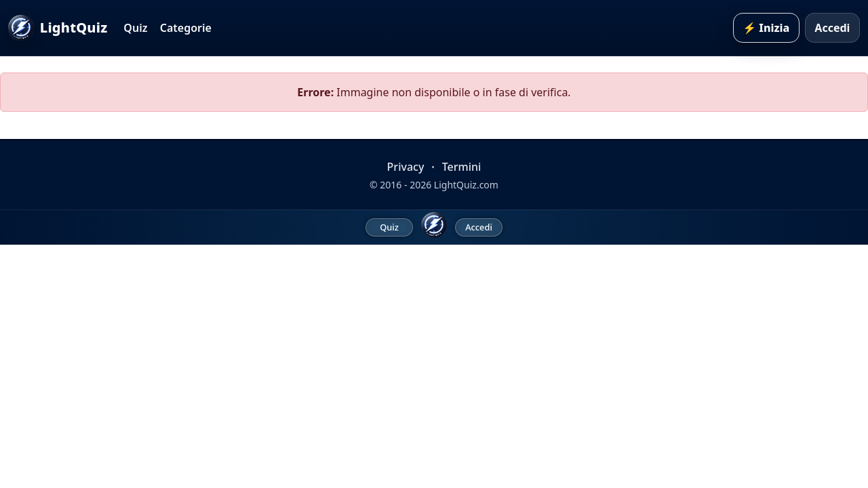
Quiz (135, 28)
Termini (462, 167)
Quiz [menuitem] (389, 227)
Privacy (406, 167)
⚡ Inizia (766, 28)
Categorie (186, 28)
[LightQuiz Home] (434, 225)
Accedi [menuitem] (479, 227)
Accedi (832, 28)
